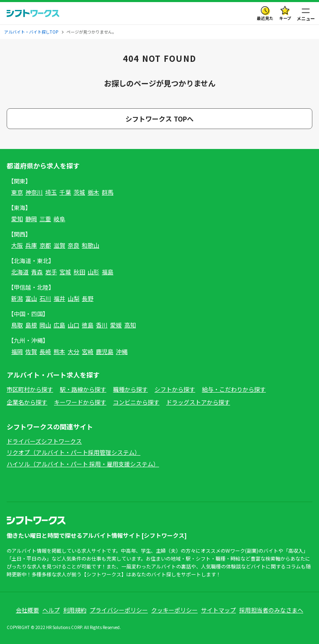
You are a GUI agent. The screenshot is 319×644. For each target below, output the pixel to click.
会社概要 (27, 610)
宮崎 (88, 351)
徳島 (88, 325)
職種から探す (130, 389)
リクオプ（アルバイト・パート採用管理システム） (74, 452)
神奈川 (34, 192)
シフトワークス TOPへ (159, 119)
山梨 (74, 298)
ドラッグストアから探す (198, 402)
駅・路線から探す (83, 389)
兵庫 (31, 245)
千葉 (65, 192)
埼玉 (51, 192)
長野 (88, 298)
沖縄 (122, 351)
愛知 (17, 219)
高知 (130, 325)
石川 (45, 298)
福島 (108, 272)
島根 (31, 325)
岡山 (45, 325)
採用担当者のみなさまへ (271, 610)
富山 (31, 298)
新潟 (17, 298)
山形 (93, 272)
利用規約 (75, 610)
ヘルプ (51, 610)
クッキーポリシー (174, 610)
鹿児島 (105, 351)
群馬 (108, 192)
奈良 (74, 245)
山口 (74, 325)
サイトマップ (218, 610)
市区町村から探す (30, 389)
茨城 (79, 192)
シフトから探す (175, 389)
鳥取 (17, 325)
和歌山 (91, 245)
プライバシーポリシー (119, 610)
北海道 (20, 272)
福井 (59, 298)
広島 (59, 325)
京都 (45, 245)
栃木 (93, 192)
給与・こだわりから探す (234, 389)
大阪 (17, 245)
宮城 (65, 272)
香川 (102, 325)
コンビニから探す (136, 402)
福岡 (17, 351)
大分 (74, 351)
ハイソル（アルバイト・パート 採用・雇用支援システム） (83, 464)
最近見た (265, 18)
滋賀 (59, 245)
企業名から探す (27, 402)
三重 (45, 219)
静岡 (31, 219)
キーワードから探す (80, 402)
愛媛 (116, 325)
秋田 (79, 272)
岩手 (51, 272)
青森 (37, 272)
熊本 (59, 351)
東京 (17, 192)
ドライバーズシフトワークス (44, 441)
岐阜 (59, 219)
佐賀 (31, 351)
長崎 (45, 351)
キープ (285, 18)
